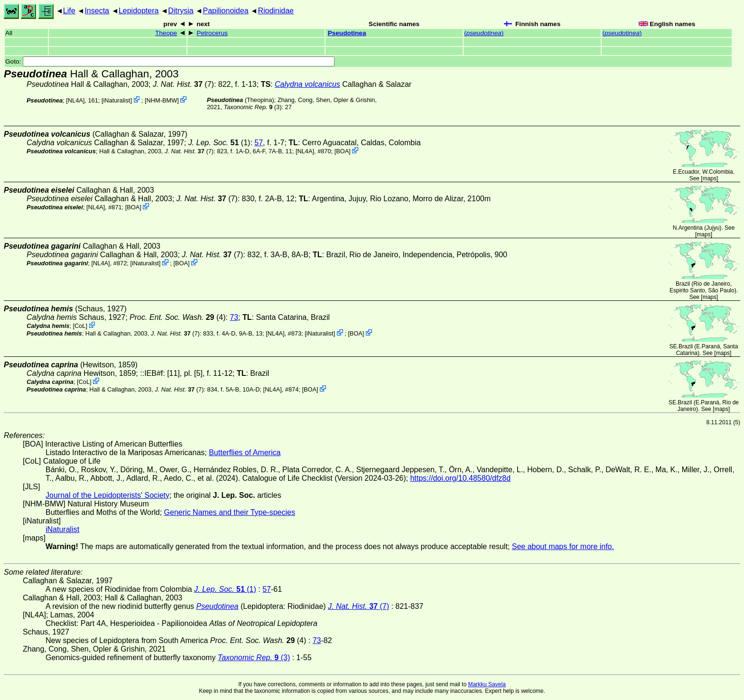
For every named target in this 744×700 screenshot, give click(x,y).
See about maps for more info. (563, 546)
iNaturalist (116, 100)
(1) (219, 143)
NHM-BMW (162, 100)
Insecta (97, 11)
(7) (183, 84)
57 (259, 143)
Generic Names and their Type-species (230, 512)
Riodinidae (276, 11)
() (484, 33)
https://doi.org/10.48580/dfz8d (460, 478)
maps (710, 178)
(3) (253, 107)
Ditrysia (181, 11)
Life (69, 11)
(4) (177, 317)
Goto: (170, 61)
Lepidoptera (139, 11)
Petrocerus (212, 33)
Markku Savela (487, 684)
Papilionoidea (225, 11)
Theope (166, 33)
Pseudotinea (347, 33)
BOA (342, 151)
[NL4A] (75, 100)
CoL (80, 326)
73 (234, 317)
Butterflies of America (245, 453)
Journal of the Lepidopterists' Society (107, 495)
